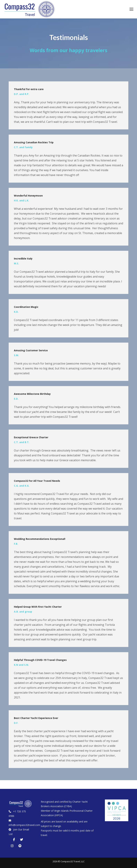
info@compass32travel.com (24, 825)
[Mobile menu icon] (131, 9)
